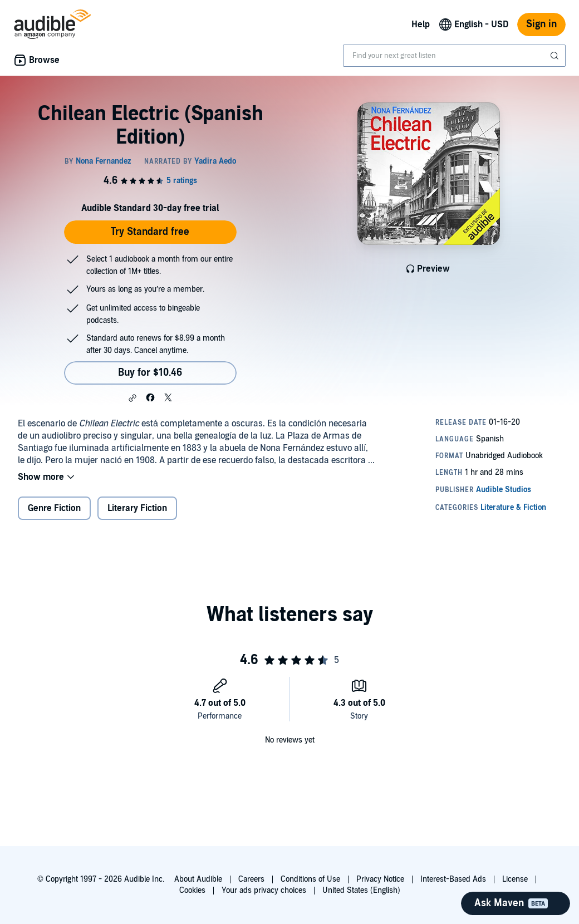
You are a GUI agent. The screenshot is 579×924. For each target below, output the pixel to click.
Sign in (541, 24)
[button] (133, 398)
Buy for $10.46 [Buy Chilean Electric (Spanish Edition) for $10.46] (150, 373)
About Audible (198, 879)
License (515, 879)
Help (421, 24)
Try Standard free (150, 232)
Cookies (192, 890)
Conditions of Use (310, 879)
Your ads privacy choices (264, 890)
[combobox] (454, 56)
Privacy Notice (380, 879)
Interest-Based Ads (453, 879)
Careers (251, 879)
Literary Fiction (137, 508)
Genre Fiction (54, 508)
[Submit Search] (556, 56)
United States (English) (361, 890)
